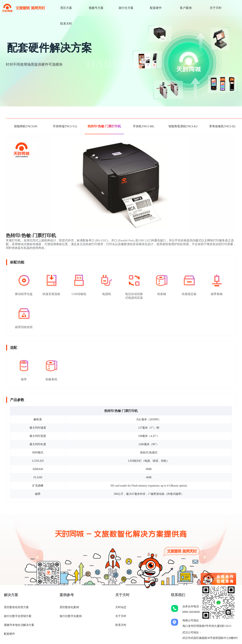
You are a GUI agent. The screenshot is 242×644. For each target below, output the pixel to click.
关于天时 (216, 8)
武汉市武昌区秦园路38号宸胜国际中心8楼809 (210, 638)
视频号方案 (96, 8)
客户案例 (186, 8)
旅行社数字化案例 (71, 616)
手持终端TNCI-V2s (65, 126)
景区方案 (66, 8)
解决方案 (11, 595)
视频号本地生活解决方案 (19, 625)
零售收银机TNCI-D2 (222, 126)
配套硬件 (156, 8)
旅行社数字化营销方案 (18, 616)
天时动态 (121, 607)
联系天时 (66, 24)
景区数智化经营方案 (16, 607)
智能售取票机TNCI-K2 (183, 126)
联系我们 (178, 595)
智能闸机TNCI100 (26, 126)
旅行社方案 (126, 8)
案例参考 (67, 595)
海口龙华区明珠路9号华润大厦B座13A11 (207, 626)
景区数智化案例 (69, 607)
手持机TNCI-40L (144, 126)
